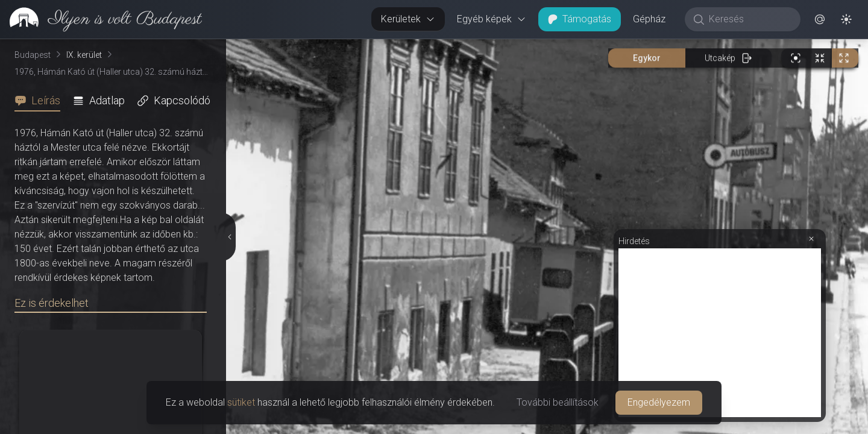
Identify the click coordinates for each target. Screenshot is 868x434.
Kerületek (408, 19)
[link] (101, 19)
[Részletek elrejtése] (230, 237)
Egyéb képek (492, 19)
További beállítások (558, 402)
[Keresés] (749, 19)
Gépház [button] (649, 19)
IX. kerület (84, 55)
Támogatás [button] (580, 19)
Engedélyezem (659, 402)
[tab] (41, 101)
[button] (820, 19)
